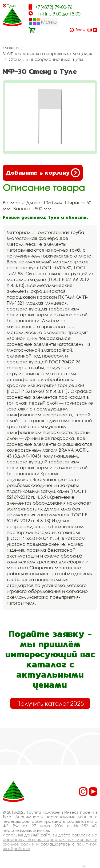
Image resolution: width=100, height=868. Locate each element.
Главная (11, 48)
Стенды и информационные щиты (46, 59)
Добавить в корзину (43, 173)
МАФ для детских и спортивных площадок (47, 53)
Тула (11, 5)
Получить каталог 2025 (50, 703)
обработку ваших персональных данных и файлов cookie (50, 842)
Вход (80, 30)
